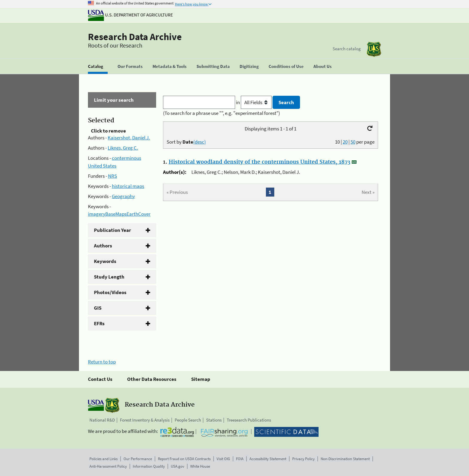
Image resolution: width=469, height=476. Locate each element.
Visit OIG (223, 459)
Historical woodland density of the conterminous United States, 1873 (259, 162)
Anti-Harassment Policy (108, 466)
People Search (188, 420)
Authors (103, 246)
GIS (98, 308)
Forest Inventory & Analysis (145, 420)
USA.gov (178, 466)
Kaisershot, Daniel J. (129, 138)
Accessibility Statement (268, 459)
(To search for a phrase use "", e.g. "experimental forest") (221, 113)
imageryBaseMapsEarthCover (119, 214)
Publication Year (112, 230)
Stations (214, 420)
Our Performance (138, 459)
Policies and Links (103, 459)
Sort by (186, 142)
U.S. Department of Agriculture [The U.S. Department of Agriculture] (130, 15)
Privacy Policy (303, 459)
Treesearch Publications (249, 420)
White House (200, 466)
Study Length (109, 277)
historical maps (128, 186)
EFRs (99, 323)
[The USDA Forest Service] (374, 49)
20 (345, 142)
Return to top (102, 362)
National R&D (102, 420)
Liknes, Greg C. (123, 148)
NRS (112, 176)
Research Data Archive (135, 37)
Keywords (105, 261)
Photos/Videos (110, 292)
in (254, 102)
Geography (123, 196)
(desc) (200, 142)
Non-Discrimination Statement (345, 459)
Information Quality (149, 466)
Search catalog (347, 49)
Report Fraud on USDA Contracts (184, 459)
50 (353, 142)
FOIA (240, 459)
